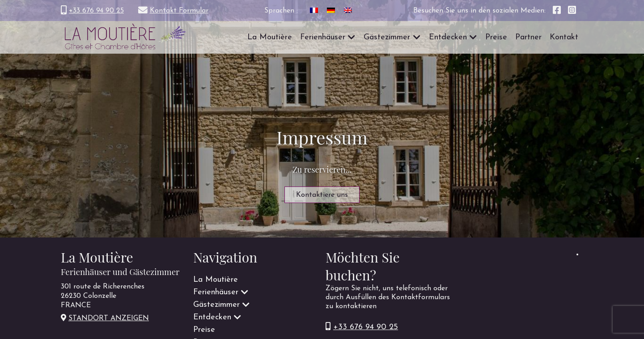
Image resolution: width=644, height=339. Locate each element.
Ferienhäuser (323, 37)
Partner (528, 37)
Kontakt (564, 37)
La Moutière (270, 37)
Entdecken (448, 37)
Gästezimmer (387, 37)
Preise (496, 37)
